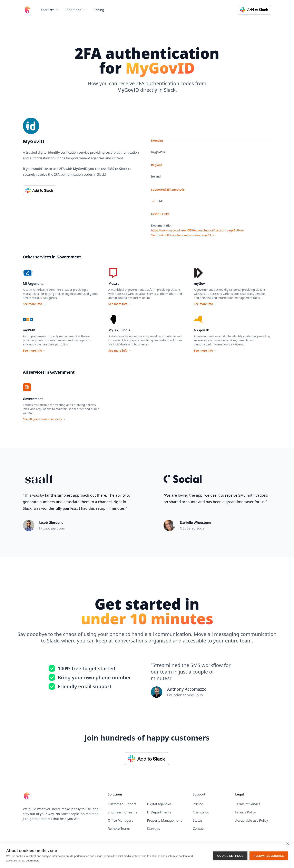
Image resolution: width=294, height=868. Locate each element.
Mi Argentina (33, 284)
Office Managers (120, 820)
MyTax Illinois (119, 330)
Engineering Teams (122, 812)
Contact (199, 829)
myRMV (29, 330)
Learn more (33, 861)
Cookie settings (230, 856)
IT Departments (159, 812)
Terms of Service (248, 804)
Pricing (99, 10)
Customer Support (122, 804)
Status (198, 820)
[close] (288, 843)
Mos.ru (114, 284)
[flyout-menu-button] (50, 10)
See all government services (44, 419)
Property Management (164, 820)
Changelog (201, 812)
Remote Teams (119, 829)
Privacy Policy (246, 812)
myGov (199, 284)
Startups (153, 829)
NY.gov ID (202, 330)
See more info (34, 304)
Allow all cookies (269, 856)
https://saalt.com (52, 528)
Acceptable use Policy (252, 820)
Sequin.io (195, 695)
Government (33, 399)
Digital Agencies (159, 804)
